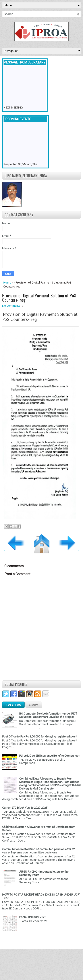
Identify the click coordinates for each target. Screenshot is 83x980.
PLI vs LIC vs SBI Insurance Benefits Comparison (50, 756)
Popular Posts (13, 705)
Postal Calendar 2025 (33, 917)
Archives (34, 705)
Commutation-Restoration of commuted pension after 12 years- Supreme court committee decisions (39, 851)
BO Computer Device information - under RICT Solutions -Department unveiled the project (48, 715)
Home (7, 283)
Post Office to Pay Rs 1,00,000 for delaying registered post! (40, 736)
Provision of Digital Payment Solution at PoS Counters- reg (39, 298)
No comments (11, 306)
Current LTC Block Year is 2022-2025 (25, 808)
